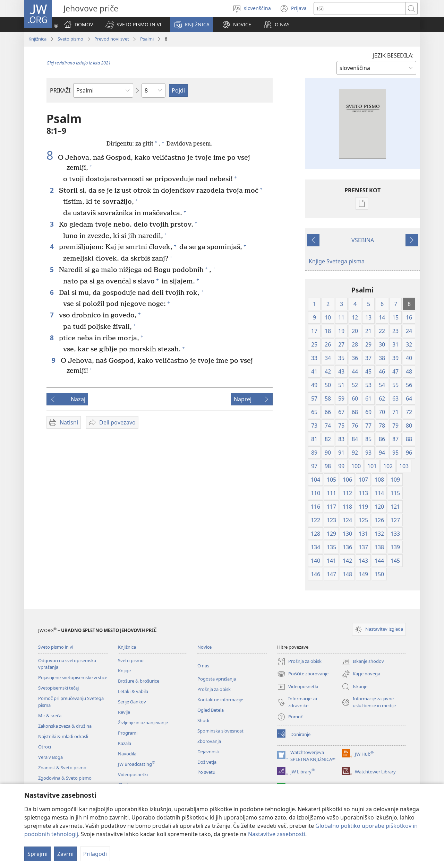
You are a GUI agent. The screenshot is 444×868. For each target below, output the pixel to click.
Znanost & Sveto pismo (62, 768)
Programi (128, 733)
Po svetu (206, 772)
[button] (133, 25)
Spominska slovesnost (220, 731)
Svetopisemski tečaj (58, 688)
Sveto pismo (70, 39)
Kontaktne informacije (220, 700)
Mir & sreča (50, 716)
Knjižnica (37, 39)
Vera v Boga (50, 757)
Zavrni (65, 854)
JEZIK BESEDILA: (393, 55)
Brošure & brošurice (139, 681)
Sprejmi (37, 854)
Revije (124, 712)
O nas (203, 666)
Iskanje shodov (363, 661)
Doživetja (207, 762)
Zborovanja (209, 741)
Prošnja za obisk (214, 689)
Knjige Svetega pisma (337, 261)
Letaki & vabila (133, 691)
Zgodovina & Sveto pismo (65, 778)
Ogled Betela (211, 710)
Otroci (45, 747)
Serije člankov (132, 702)
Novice (204, 647)
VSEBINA (363, 240)
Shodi (203, 720)
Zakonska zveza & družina (65, 726)
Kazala (125, 743)
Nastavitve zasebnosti (277, 834)
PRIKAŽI (60, 90)
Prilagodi (95, 854)
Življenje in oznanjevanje (143, 722)
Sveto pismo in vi (56, 647)
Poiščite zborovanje (303, 674)
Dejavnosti (208, 752)
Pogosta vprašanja (217, 679)
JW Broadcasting (136, 764)
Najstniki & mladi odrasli (63, 736)
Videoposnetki (133, 774)
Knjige (124, 670)
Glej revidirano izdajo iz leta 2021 (79, 63)
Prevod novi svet (112, 39)
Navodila (127, 754)
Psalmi (147, 39)
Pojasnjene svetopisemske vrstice (73, 677)
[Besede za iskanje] (360, 8)
